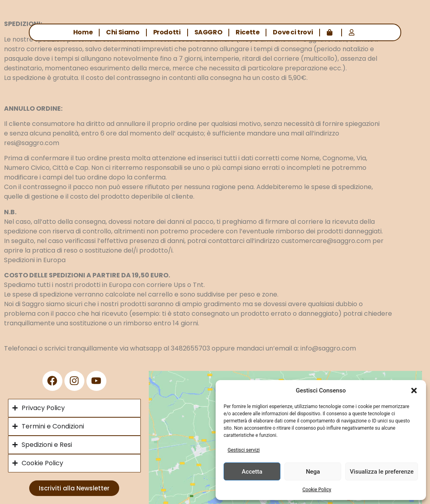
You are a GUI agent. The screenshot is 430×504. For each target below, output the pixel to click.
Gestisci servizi (244, 450)
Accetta (252, 472)
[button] (414, 390)
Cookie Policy (317, 490)
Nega (313, 472)
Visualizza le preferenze (382, 472)
